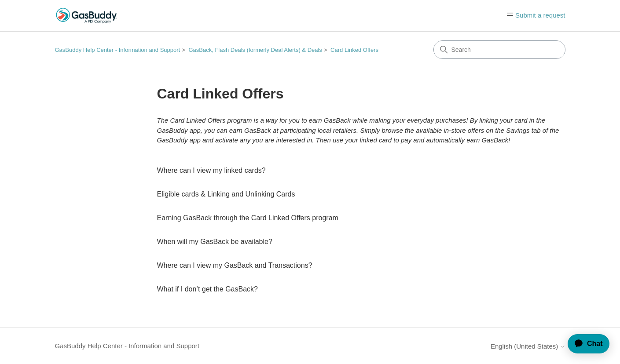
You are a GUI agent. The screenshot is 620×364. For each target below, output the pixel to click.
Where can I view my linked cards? (211, 170)
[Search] (499, 50)
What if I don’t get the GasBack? (207, 289)
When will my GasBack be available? (215, 242)
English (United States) (528, 346)
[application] (585, 344)
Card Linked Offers (354, 50)
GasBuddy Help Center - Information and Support (118, 50)
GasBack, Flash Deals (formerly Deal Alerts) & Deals (255, 50)
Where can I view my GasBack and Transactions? (235, 265)
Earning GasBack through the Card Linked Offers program (248, 218)
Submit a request (540, 15)
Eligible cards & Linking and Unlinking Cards (226, 194)
